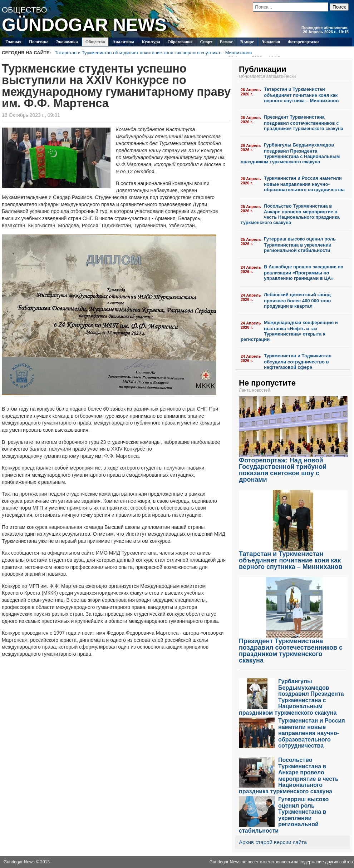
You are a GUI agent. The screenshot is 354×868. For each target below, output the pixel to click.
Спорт (206, 42)
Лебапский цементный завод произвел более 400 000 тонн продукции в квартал (297, 300)
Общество (95, 42)
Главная (13, 42)
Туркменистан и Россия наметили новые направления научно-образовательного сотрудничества (304, 184)
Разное (226, 42)
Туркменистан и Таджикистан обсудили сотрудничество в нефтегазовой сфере (298, 361)
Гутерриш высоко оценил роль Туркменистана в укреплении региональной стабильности (300, 245)
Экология (271, 42)
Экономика (67, 42)
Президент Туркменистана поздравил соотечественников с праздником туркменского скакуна (304, 123)
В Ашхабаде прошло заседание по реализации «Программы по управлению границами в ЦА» (304, 272)
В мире (247, 42)
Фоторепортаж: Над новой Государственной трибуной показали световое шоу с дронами (293, 467)
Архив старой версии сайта (273, 842)
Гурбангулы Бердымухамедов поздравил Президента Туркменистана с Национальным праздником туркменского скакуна (290, 153)
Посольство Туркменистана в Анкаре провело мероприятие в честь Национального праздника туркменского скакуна (290, 214)
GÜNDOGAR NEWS (84, 25)
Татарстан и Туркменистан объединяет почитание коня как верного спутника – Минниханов (167, 54)
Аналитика (123, 42)
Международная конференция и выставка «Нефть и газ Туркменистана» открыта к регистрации (289, 331)
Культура (151, 42)
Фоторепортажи (303, 42)
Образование (180, 42)
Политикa (39, 42)
